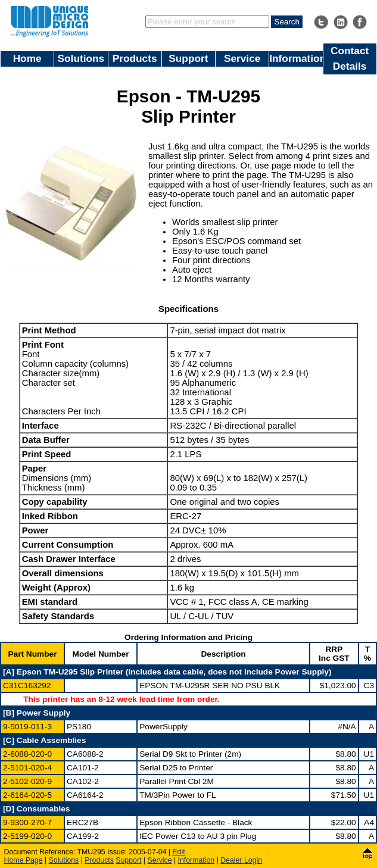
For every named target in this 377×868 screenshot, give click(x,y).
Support (188, 58)
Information (296, 58)
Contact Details (350, 58)
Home (27, 58)
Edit (178, 852)
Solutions (81, 58)
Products (135, 58)
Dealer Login (241, 860)
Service (242, 58)
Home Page (24, 860)
